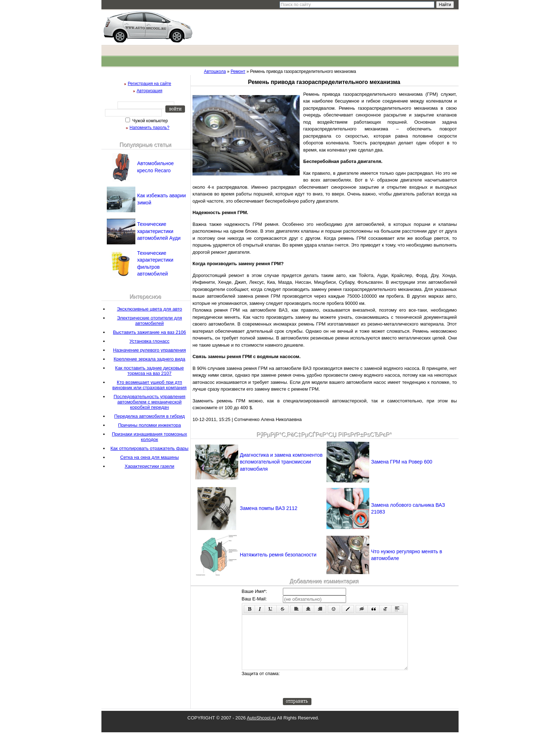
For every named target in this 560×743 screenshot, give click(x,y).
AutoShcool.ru (261, 729)
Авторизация (150, 91)
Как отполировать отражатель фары (149, 448)
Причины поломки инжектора (149, 425)
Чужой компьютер (149, 121)
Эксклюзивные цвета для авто (149, 309)
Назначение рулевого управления (149, 350)
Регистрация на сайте (150, 84)
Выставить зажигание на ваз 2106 (149, 332)
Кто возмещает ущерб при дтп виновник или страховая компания (150, 385)
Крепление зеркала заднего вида (149, 359)
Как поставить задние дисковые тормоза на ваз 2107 (149, 371)
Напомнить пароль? (149, 128)
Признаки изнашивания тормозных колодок (149, 437)
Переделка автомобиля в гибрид (150, 416)
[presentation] (337, 695)
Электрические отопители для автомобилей (150, 321)
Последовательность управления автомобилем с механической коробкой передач (149, 402)
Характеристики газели (149, 466)
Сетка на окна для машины (149, 457)
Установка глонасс (150, 341)
